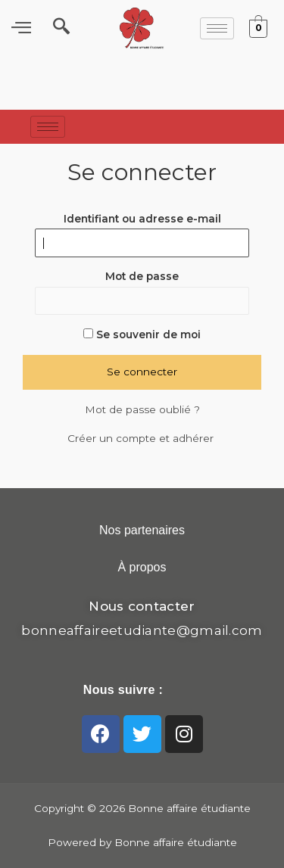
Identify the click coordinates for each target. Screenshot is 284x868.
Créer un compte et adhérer (142, 438)
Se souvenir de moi (142, 334)
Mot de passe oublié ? (142, 409)
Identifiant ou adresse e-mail (142, 219)
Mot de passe (142, 276)
